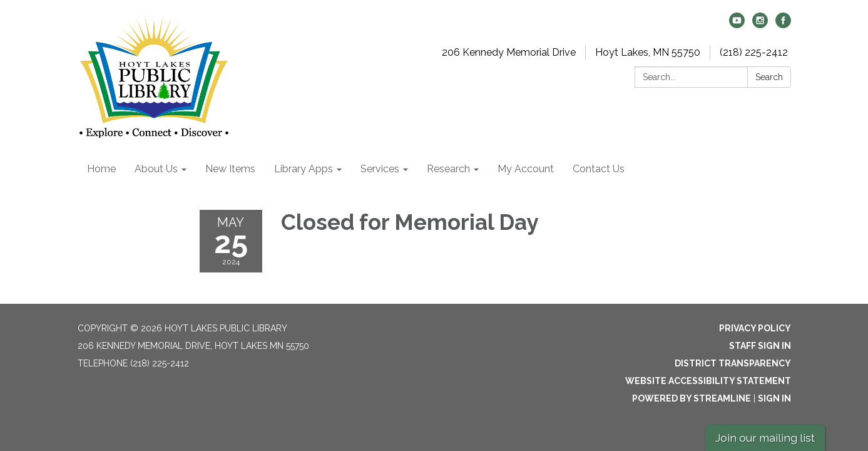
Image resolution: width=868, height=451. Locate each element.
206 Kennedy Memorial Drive (509, 52)
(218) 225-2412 (754, 52)
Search (769, 77)
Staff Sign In (760, 346)
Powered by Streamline (692, 398)
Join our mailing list (765, 438)
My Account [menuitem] (526, 169)
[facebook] (783, 25)
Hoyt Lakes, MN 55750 (648, 52)
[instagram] (760, 25)
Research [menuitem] (448, 169)
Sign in (774, 398)
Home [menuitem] (101, 169)
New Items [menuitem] (230, 169)
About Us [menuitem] (156, 169)
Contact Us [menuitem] (599, 169)
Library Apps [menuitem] (304, 169)
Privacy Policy (755, 328)
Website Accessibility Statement (708, 381)
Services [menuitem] (380, 169)
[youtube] (737, 25)
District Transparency (733, 363)
